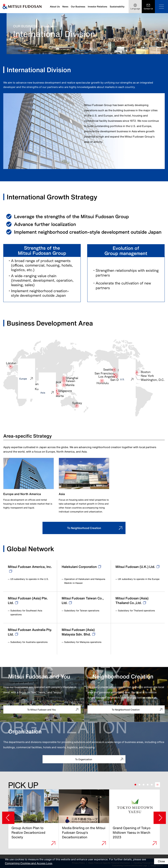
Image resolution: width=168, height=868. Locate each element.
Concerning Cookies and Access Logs (33, 863)
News (65, 7)
